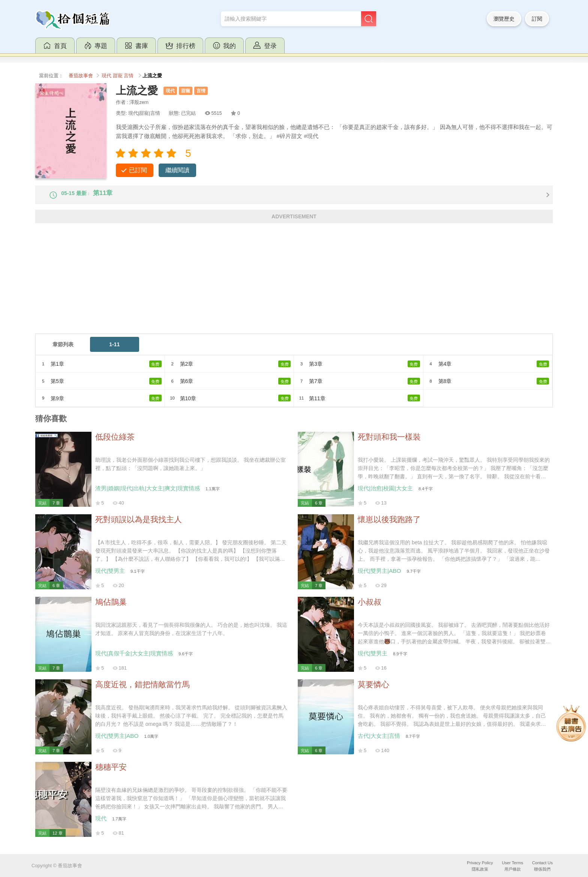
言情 (129, 76)
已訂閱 (138, 170)
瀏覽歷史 (504, 19)
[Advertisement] (260, 287)
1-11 (114, 351)
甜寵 (118, 76)
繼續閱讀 (177, 170)
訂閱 (537, 19)
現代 (106, 76)
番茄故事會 (81, 76)
